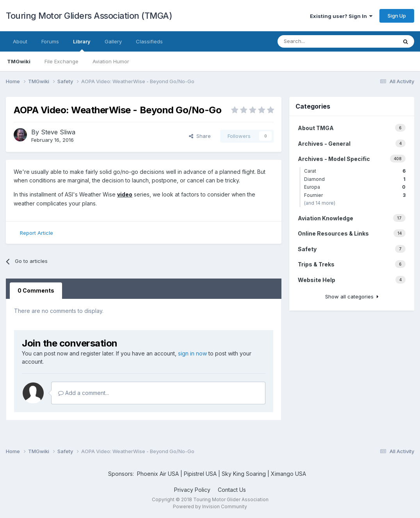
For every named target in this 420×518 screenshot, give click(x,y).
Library (82, 45)
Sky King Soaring (244, 474)
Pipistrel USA (201, 474)
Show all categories (352, 297)
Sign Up (397, 16)
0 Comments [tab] (36, 290)
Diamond (355, 179)
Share (200, 136)
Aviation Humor (111, 61)
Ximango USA (288, 474)
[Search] (317, 41)
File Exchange (61, 61)
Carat (355, 171)
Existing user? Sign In (341, 16)
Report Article (36, 233)
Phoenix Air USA (158, 474)
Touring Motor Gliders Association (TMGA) (89, 16)
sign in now (192, 353)
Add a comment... (84, 393)
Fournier (355, 195)
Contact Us (232, 490)
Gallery (113, 41)
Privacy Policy (192, 490)
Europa (355, 187)
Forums (50, 41)
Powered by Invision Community (210, 506)
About (20, 41)
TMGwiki (19, 61)
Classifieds (149, 41)
